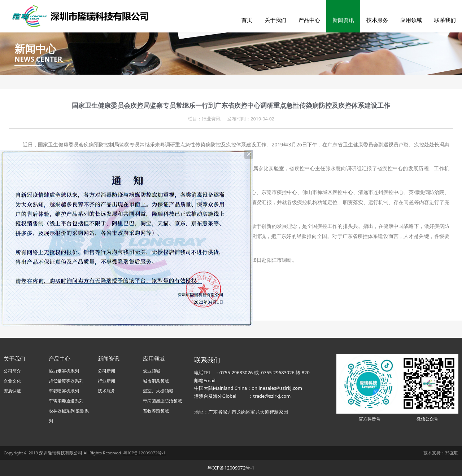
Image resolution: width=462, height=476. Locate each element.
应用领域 (411, 20)
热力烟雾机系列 (64, 371)
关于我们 (275, 20)
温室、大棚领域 (158, 391)
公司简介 (12, 371)
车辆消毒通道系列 (66, 401)
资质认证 (12, 391)
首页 (247, 20)
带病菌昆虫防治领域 (162, 401)
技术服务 (377, 20)
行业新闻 (106, 381)
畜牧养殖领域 (156, 411)
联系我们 (445, 20)
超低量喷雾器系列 (66, 381)
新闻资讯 (343, 20)
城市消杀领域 (156, 381)
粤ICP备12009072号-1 (231, 468)
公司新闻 (106, 371)
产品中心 (309, 20)
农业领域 (152, 371)
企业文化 (12, 381)
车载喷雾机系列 (64, 391)
